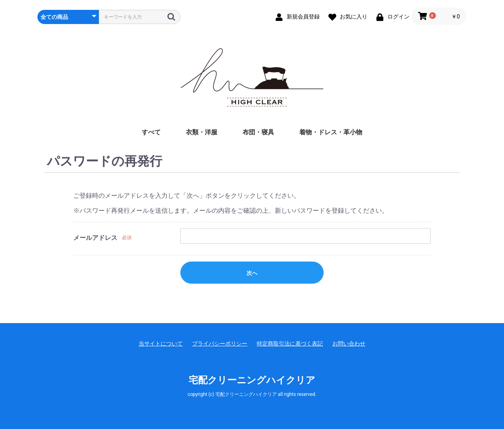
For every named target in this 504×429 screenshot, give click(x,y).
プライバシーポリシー (220, 344)
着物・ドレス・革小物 (331, 132)
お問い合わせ (349, 344)
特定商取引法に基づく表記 (290, 344)
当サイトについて (161, 344)
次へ (252, 273)
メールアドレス (95, 238)
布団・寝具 (258, 132)
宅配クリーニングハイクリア (252, 380)
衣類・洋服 (202, 132)
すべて (151, 132)
